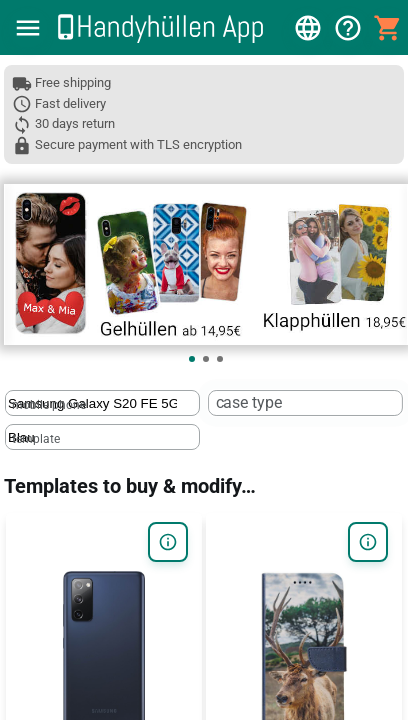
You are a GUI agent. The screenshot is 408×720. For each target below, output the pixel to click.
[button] (28, 28)
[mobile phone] (92, 403)
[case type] (296, 403)
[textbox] (102, 403)
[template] (92, 437)
